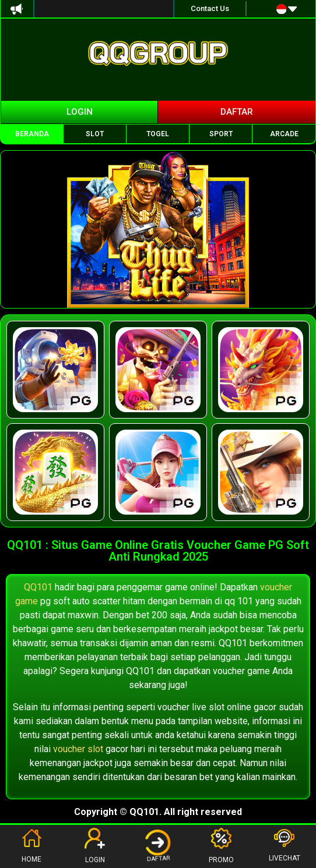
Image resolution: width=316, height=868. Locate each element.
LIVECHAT (285, 846)
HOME (32, 846)
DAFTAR (158, 845)
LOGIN (95, 846)
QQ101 (38, 587)
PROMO (221, 846)
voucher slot (78, 749)
